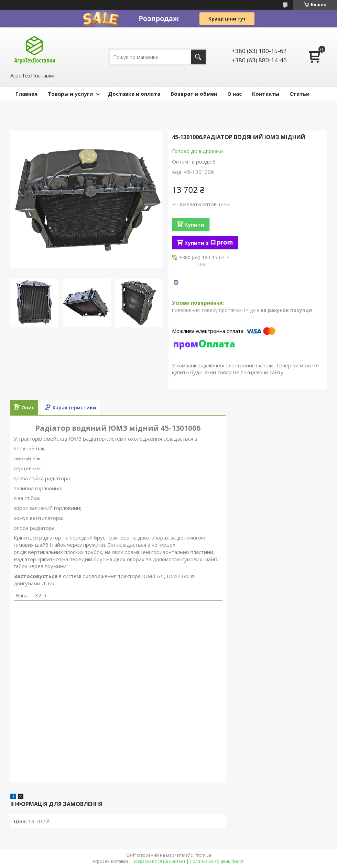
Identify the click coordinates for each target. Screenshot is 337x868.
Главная (26, 94)
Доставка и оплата (134, 94)
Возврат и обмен (194, 94)
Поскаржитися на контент (159, 861)
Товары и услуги (70, 94)
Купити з (209, 243)
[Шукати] (198, 57)
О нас (235, 94)
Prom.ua (203, 855)
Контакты (266, 94)
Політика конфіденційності (217, 861)
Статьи (300, 94)
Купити (194, 224)
